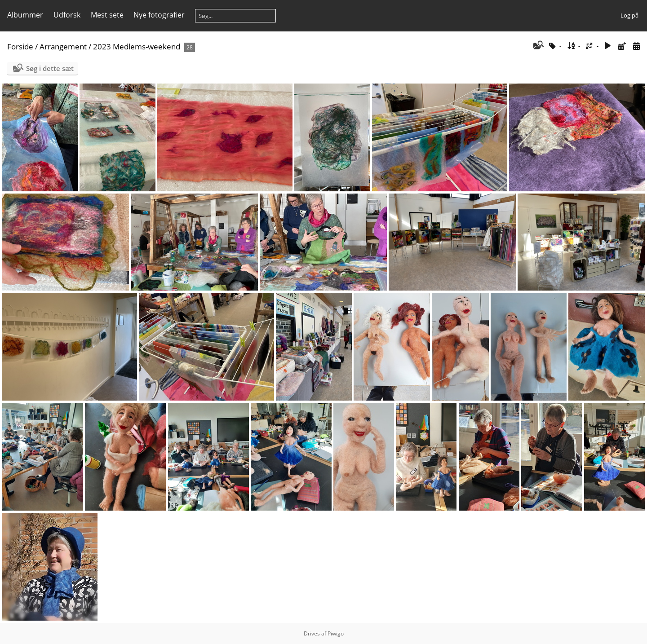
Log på (629, 15)
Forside (20, 46)
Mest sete (107, 15)
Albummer (25, 15)
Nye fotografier (159, 15)
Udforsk (67, 15)
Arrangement (63, 46)
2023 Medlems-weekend (137, 46)
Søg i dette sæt (50, 68)
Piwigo (336, 633)
